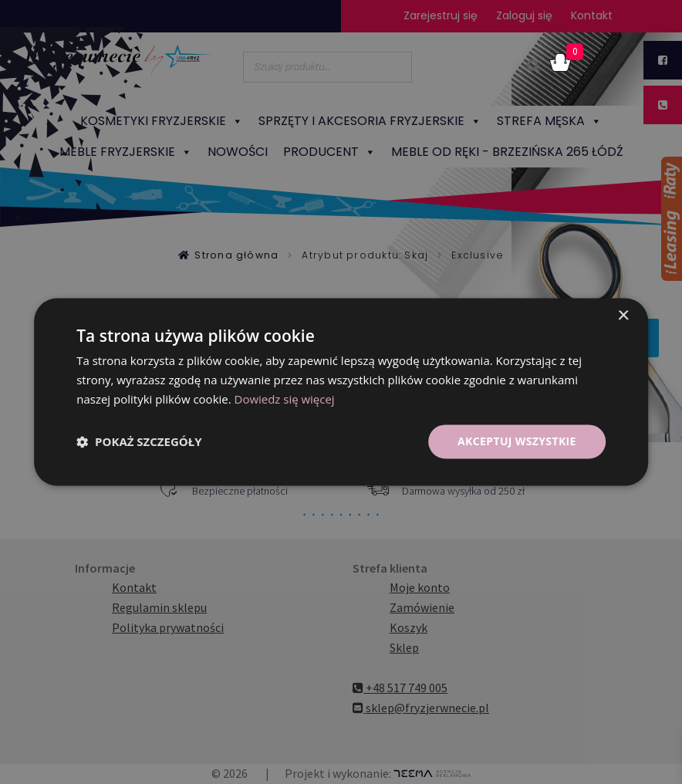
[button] (139, 441)
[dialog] (341, 392)
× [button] (623, 316)
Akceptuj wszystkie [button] (516, 441)
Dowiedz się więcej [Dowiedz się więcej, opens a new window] (285, 399)
